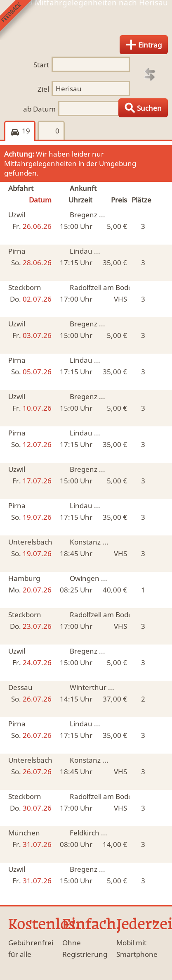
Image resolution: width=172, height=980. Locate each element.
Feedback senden (20, 20)
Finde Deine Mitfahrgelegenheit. (86, 22)
